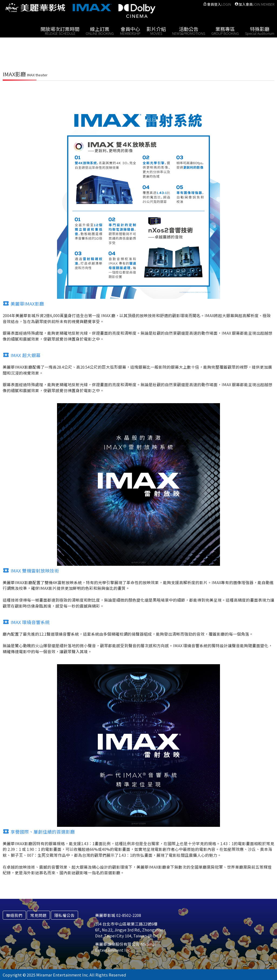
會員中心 (130, 30)
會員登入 (217, 4)
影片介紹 (156, 30)
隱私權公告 (64, 915)
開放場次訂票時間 (60, 30)
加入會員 (254, 4)
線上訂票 (100, 30)
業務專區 (225, 30)
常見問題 (38, 915)
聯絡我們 (14, 915)
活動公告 (189, 30)
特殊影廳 (260, 30)
